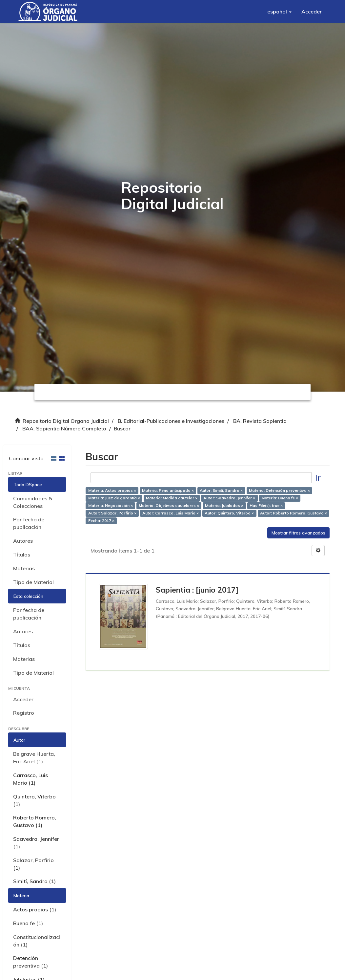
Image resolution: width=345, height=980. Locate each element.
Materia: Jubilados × (224, 505)
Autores (23, 541)
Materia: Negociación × (111, 505)
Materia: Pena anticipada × (168, 491)
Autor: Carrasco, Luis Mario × (171, 513)
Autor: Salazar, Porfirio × (112, 513)
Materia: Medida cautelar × (172, 498)
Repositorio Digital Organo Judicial (66, 421)
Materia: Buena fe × (280, 498)
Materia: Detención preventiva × (279, 491)
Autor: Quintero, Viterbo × (229, 513)
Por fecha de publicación (29, 523)
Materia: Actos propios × (112, 491)
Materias (24, 568)
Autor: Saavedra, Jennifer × (229, 498)
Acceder (23, 699)
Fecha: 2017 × (101, 521)
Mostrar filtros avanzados (298, 533)
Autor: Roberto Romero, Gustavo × (294, 513)
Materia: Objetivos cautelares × (169, 505)
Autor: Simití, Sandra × (221, 491)
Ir (318, 478)
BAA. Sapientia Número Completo (64, 428)
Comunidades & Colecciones (33, 502)
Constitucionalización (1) (37, 941)
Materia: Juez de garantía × (114, 498)
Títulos (22, 555)
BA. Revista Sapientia (260, 421)
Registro (24, 713)
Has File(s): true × (266, 505)
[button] (279, 11)
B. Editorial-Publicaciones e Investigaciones (171, 421)
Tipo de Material (33, 582)
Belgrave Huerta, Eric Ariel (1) (34, 758)
